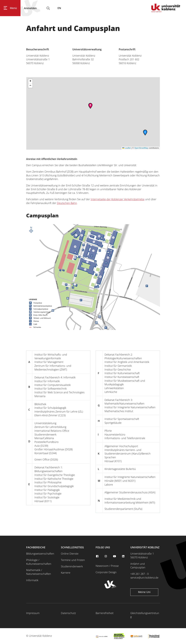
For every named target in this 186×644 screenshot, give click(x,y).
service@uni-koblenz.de (144, 578)
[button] (90, 106)
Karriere (66, 573)
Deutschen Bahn (67, 203)
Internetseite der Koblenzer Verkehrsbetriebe (118, 199)
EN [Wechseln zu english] (59, 8)
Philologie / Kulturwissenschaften (39, 562)
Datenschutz (68, 613)
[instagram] (106, 556)
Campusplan (42, 215)
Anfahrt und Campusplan (138, 566)
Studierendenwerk (72, 566)
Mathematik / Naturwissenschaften (39, 572)
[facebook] (98, 556)
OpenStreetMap (141, 148)
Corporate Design (106, 572)
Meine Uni (144, 592)
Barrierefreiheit (105, 613)
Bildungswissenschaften (40, 554)
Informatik (32, 580)
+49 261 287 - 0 (139, 574)
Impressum (33, 613)
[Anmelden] (30, 8)
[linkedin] (124, 556)
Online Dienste (70, 554)
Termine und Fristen (73, 560)
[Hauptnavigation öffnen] (10, 8)
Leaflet (126, 148)
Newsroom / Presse (107, 566)
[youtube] (115, 556)
